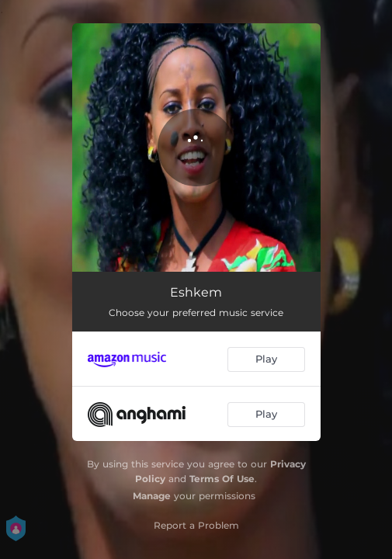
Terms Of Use (222, 479)
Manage (152, 496)
